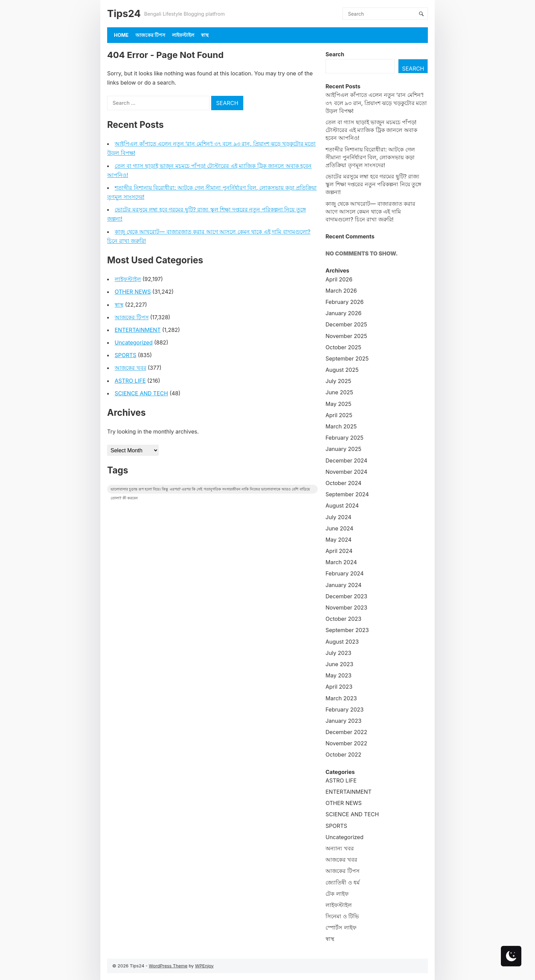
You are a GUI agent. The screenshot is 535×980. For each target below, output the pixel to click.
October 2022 (343, 755)
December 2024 (346, 460)
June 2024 (339, 528)
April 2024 (339, 551)
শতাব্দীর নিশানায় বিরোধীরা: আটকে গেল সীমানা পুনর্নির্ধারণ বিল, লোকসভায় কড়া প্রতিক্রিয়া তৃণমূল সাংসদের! (370, 157)
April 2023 (339, 687)
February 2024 (345, 573)
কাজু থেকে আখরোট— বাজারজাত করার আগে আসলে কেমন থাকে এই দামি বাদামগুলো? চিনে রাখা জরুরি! (370, 211)
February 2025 (344, 438)
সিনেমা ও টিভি (342, 916)
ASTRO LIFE (130, 381)
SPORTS (126, 355)
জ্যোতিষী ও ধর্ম (343, 882)
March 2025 (341, 426)
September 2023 (347, 630)
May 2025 (338, 404)
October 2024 (343, 483)
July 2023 (338, 653)
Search (335, 54)
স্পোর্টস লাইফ (341, 927)
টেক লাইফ (337, 894)
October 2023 (343, 619)
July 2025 (338, 381)
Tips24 (124, 13)
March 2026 (341, 291)
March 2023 (341, 698)
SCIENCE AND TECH (141, 393)
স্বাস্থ (205, 35)
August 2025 (342, 370)
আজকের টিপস (150, 35)
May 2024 (338, 540)
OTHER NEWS (133, 292)
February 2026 (345, 302)
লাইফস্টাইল (183, 35)
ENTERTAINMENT (138, 330)
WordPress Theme (168, 966)
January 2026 (343, 313)
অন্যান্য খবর (340, 848)
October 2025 (343, 347)
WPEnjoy (205, 966)
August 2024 (342, 506)
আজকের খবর (131, 368)
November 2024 (346, 472)
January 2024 (343, 585)
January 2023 (343, 721)
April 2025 (339, 415)
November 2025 (346, 336)
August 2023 (342, 642)
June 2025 (339, 392)
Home (121, 35)
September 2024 (347, 494)
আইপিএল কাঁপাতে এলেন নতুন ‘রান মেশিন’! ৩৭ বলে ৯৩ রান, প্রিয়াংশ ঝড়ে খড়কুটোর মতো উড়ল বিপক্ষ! (376, 103)
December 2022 (346, 732)
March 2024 (341, 562)
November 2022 (346, 743)
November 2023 (346, 608)
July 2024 (338, 517)
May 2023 (338, 675)
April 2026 (339, 279)
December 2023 (346, 596)
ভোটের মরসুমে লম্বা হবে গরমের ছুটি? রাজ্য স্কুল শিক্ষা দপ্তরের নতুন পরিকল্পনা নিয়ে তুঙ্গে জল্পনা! (373, 184)
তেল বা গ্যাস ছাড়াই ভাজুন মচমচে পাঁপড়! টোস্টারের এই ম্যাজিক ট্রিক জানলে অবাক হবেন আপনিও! (371, 130)
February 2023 (345, 710)
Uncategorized (134, 342)
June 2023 (339, 664)
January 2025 (343, 449)
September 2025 (347, 359)
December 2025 (346, 324)
